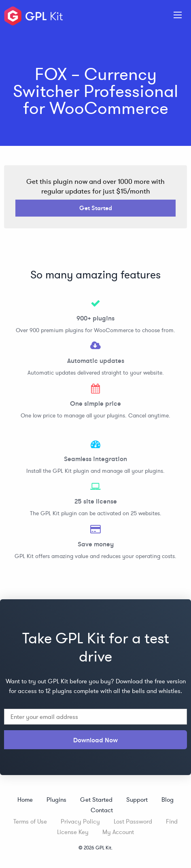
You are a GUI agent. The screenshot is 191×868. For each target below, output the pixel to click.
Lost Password (133, 821)
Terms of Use (30, 821)
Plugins (56, 800)
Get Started (96, 208)
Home (25, 800)
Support (137, 800)
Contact (102, 810)
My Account (118, 832)
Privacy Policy (80, 821)
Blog (168, 800)
